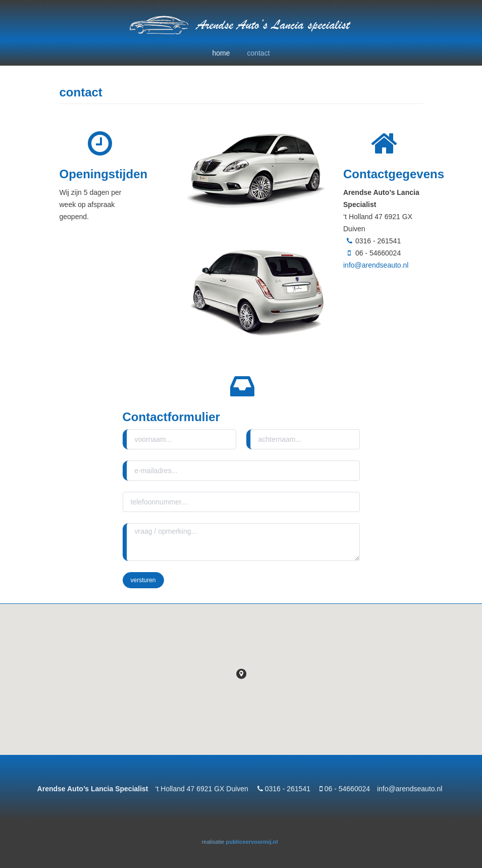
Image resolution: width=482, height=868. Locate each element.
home (221, 53)
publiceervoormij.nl (252, 842)
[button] (241, 674)
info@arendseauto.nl (376, 265)
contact (258, 53)
